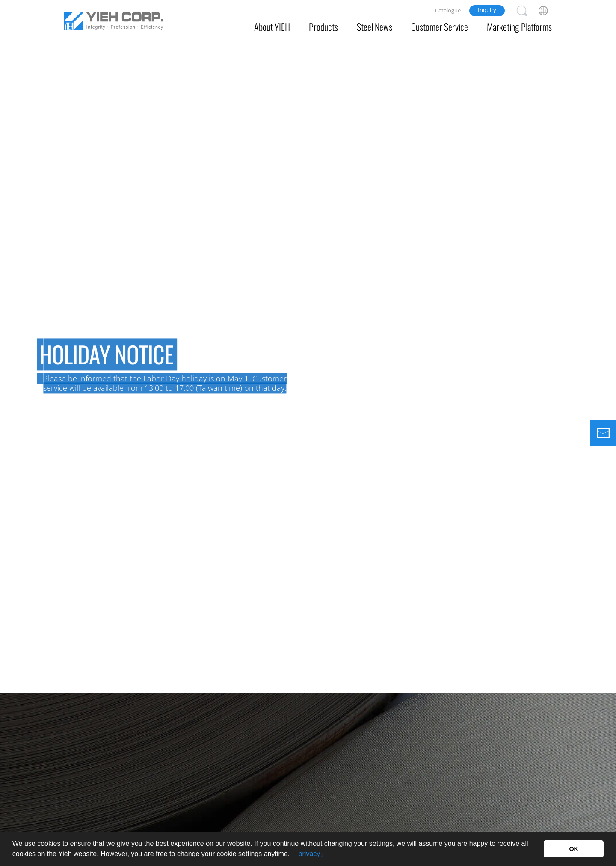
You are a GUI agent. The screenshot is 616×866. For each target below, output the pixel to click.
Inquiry (487, 10)
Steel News (375, 27)
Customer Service (440, 27)
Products (323, 27)
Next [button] (605, 368)
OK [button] (574, 849)
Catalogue (448, 10)
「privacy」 (309, 854)
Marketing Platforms (519, 27)
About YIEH (272, 27)
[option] (308, 346)
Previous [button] (11, 368)
